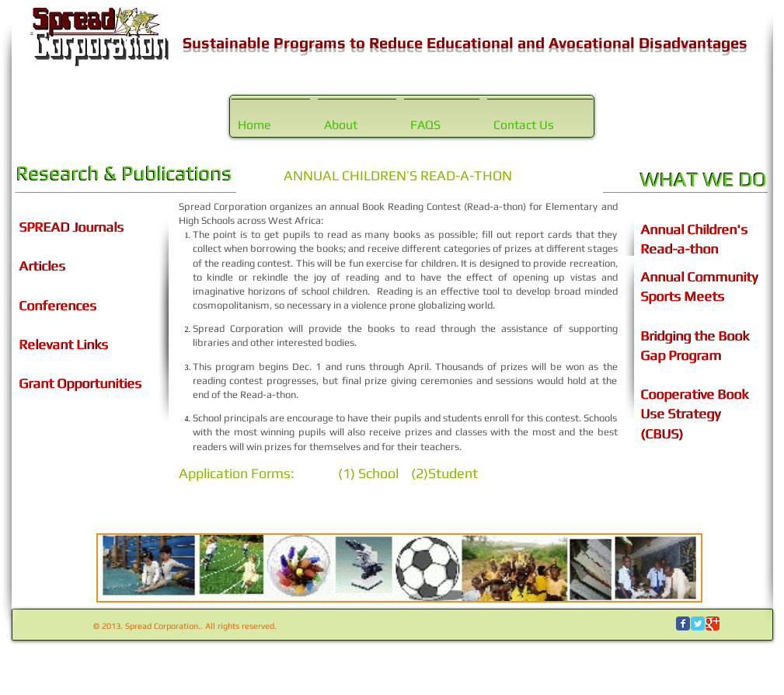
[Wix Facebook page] (683, 623)
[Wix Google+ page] (713, 623)
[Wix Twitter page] (698, 623)
